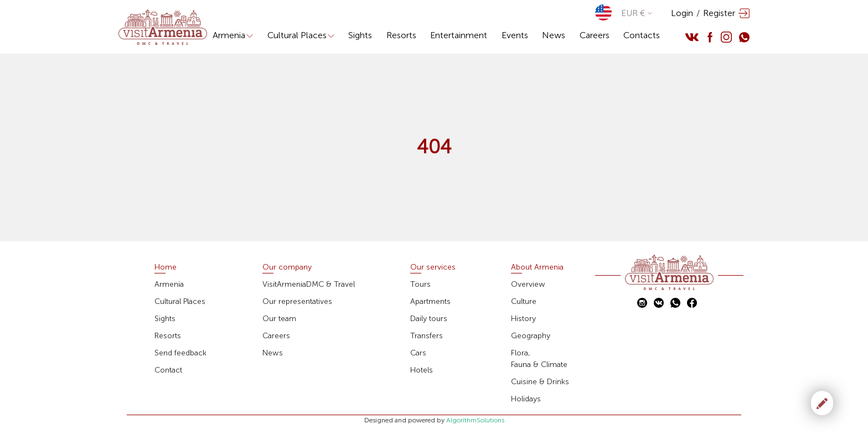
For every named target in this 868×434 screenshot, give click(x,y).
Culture (524, 301)
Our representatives (297, 301)
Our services (433, 267)
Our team (279, 319)
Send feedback (180, 353)
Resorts (401, 35)
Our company (287, 267)
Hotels (422, 370)
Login (682, 13)
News (554, 35)
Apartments (430, 301)
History (523, 319)
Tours (420, 284)
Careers (595, 35)
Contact (168, 370)
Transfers (427, 336)
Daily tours (429, 319)
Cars (418, 353)
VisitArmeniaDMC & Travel (309, 284)
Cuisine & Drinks (540, 382)
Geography (531, 336)
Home (166, 267)
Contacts (642, 35)
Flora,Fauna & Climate (539, 359)
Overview (528, 284)
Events (515, 35)
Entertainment (459, 35)
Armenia (233, 35)
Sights (360, 35)
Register (719, 13)
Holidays (526, 399)
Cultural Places (301, 35)
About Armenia (537, 267)
